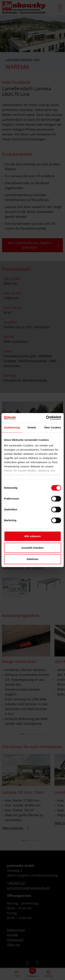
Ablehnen (32, 559)
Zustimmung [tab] (12, 427)
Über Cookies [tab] (53, 427)
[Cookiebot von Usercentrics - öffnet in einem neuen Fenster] (46, 418)
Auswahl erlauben (32, 548)
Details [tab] (32, 427)
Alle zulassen (32, 536)
